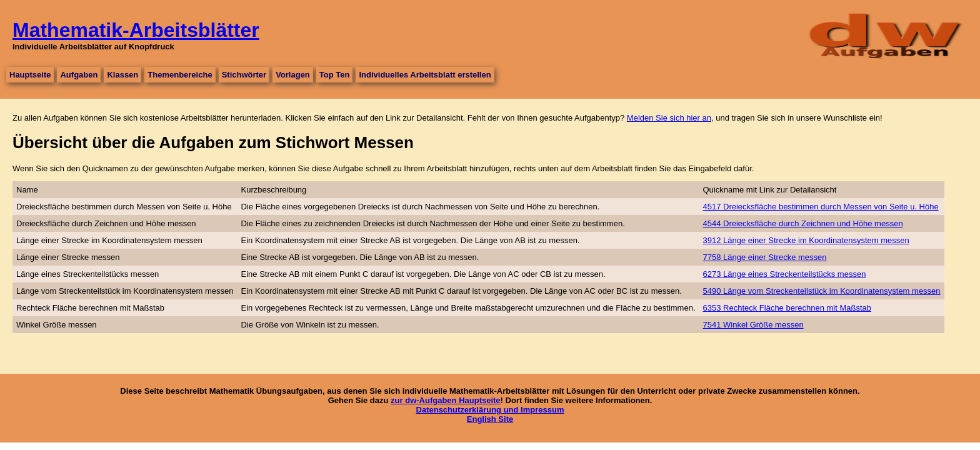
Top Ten (335, 75)
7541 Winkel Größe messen (753, 325)
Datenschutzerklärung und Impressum (490, 410)
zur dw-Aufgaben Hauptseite (446, 400)
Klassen (122, 75)
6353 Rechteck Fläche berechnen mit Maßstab (787, 308)
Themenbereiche (180, 75)
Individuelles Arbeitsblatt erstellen (425, 75)
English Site (490, 419)
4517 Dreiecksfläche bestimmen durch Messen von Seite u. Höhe (821, 207)
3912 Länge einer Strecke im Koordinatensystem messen (806, 240)
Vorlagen (293, 75)
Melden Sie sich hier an (669, 118)
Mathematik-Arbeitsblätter (136, 30)
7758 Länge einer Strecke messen (765, 257)
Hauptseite (30, 75)
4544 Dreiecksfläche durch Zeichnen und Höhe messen (803, 223)
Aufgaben (79, 75)
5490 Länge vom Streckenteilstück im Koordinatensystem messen (822, 291)
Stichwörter (244, 75)
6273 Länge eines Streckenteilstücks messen (785, 274)
